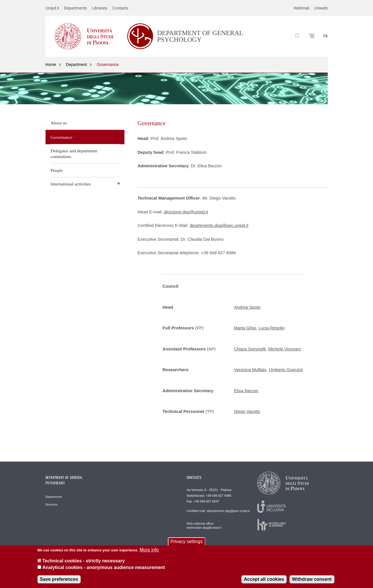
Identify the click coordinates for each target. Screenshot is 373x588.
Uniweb (321, 8)
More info (149, 553)
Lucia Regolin (272, 328)
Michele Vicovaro (285, 349)
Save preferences (59, 582)
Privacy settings (186, 545)
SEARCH (317, 43)
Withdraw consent (312, 582)
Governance (108, 65)
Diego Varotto (247, 411)
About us (59, 123)
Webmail (302, 8)
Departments (75, 8)
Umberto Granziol (286, 370)
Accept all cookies (264, 582)
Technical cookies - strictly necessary (84, 564)
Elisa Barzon (246, 391)
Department (76, 65)
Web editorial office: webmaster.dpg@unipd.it (204, 526)
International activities (71, 184)
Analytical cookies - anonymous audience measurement (104, 571)
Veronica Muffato (250, 370)
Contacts (120, 8)
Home (51, 65)
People (57, 170)
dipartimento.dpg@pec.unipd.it (219, 225)
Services (52, 504)
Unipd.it (52, 8)
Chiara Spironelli (250, 349)
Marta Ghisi (245, 328)
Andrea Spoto (247, 307)
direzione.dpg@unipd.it (186, 212)
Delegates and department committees (74, 154)
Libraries (100, 8)
